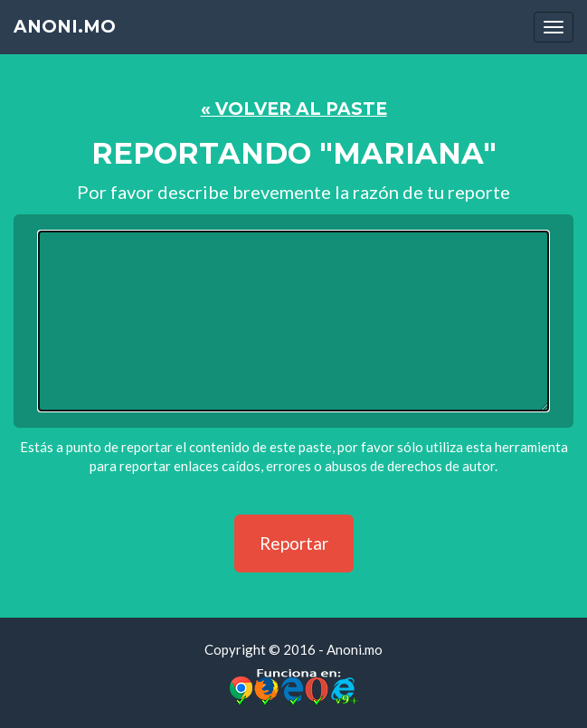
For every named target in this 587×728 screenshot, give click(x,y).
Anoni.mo (65, 27)
